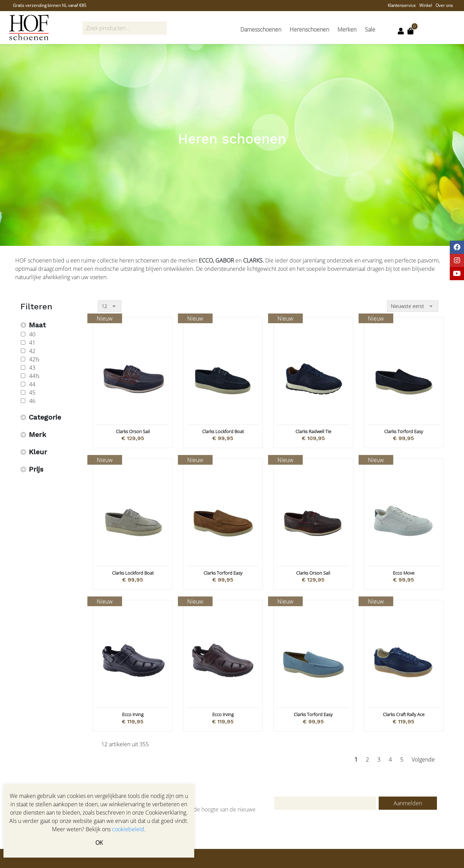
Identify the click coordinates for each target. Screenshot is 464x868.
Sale (370, 29)
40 (32, 334)
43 (32, 368)
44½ (34, 376)
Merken (347, 29)
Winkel (426, 5)
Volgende (423, 759)
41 (32, 343)
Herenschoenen (309, 29)
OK (99, 843)
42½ (34, 359)
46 (32, 401)
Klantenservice (402, 5)
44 (32, 384)
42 (32, 351)
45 (32, 393)
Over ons (444, 5)
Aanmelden (408, 803)
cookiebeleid (128, 829)
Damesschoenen (261, 29)
